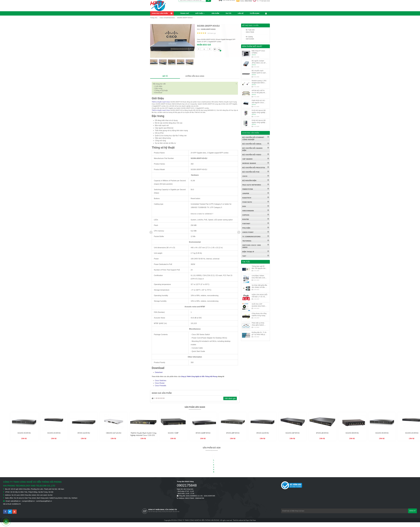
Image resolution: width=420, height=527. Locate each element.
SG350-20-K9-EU (76, 433)
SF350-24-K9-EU (105, 433)
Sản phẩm (215, 13)
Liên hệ (241, 13)
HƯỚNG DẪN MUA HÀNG (195, 76)
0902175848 (248, 1)
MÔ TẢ (165, 76)
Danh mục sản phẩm (160, 13)
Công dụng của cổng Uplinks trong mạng (259, 314)
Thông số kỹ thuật (161, 90)
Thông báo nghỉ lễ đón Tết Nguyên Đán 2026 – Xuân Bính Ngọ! (259, 267)
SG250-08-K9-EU (374, 433)
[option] (154, 63)
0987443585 (250, 39)
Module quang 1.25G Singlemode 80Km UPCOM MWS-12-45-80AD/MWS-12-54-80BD (259, 82)
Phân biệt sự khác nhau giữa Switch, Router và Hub (258, 324)
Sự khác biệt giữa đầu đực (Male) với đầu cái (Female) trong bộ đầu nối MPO (260, 286)
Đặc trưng (158, 88)
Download (158, 93)
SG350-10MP (195, 433)
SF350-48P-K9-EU (255, 433)
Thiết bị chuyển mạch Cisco (161, 102)
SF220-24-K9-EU (284, 433)
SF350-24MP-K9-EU (225, 433)
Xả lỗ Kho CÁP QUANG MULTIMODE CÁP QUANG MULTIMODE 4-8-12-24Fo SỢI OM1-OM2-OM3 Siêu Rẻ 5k (259, 305)
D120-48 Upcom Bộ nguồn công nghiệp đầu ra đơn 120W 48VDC (259, 111)
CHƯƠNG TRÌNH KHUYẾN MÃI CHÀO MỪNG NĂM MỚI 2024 (259, 277)
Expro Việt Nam (251, 520)
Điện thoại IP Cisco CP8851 (258, 52)
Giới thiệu (199, 13)
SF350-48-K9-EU (344, 433)
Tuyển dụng (255, 13)
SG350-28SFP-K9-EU (185, 18)
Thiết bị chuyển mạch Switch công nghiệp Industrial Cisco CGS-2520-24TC (165, 435)
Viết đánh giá (230, 398)
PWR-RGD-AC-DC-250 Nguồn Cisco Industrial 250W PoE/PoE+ (259, 102)
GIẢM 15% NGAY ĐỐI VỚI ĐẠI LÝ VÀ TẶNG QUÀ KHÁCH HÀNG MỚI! (260, 296)
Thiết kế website (238, 520)
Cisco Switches (161, 381)
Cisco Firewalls (161, 386)
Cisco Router (160, 383)
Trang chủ (185, 13)
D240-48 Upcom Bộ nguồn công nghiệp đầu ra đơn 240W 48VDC (259, 121)
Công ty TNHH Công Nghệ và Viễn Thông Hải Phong (199, 376)
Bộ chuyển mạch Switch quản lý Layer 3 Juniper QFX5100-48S (259, 72)
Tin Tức (228, 13)
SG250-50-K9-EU (46, 433)
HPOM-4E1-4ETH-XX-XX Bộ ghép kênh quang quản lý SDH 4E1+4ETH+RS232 (259, 92)
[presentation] (151, 232)
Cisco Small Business (167, 18)
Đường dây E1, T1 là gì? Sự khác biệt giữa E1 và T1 (259, 333)
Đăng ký (412, 511)
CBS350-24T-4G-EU (135, 433)
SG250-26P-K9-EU (314, 433)
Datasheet (159, 372)
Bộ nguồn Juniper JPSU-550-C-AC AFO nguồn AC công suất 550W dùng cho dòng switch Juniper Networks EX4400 (259, 62)
